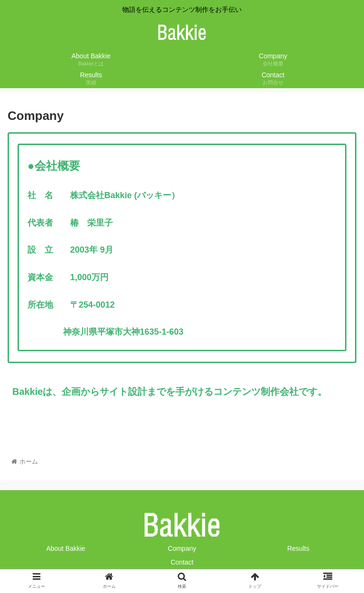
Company (182, 548)
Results (298, 548)
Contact (182, 562)
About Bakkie (66, 548)
